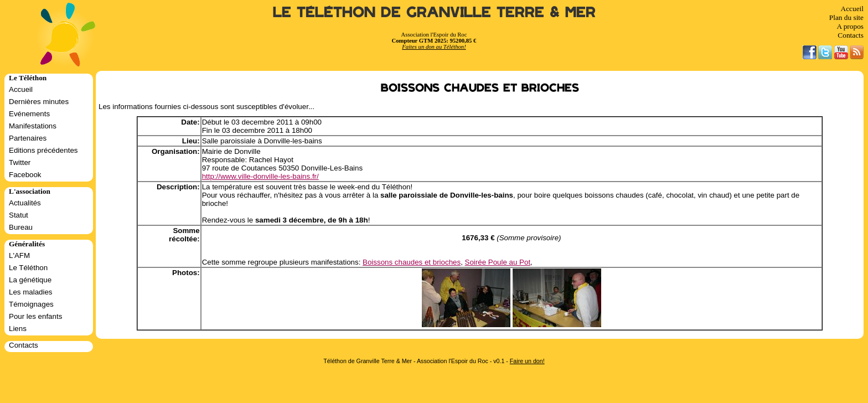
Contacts (851, 35)
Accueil (852, 9)
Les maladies (31, 292)
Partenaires (28, 138)
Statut (19, 215)
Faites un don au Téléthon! (434, 47)
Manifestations (33, 126)
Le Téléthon (28, 268)
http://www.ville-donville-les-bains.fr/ (260, 176)
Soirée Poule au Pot (498, 262)
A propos (850, 26)
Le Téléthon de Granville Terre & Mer (434, 12)
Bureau (21, 227)
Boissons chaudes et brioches (412, 262)
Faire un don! (527, 361)
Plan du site (846, 17)
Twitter (20, 162)
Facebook (25, 175)
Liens (18, 329)
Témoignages (31, 304)
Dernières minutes (39, 102)
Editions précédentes (43, 150)
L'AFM (19, 255)
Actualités (25, 203)
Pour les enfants (35, 316)
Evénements (29, 114)
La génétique (30, 280)
